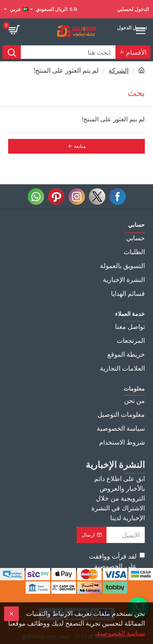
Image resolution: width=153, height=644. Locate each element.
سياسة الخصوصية (121, 633)
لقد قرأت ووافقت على (117, 561)
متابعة (80, 146)
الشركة (119, 70)
